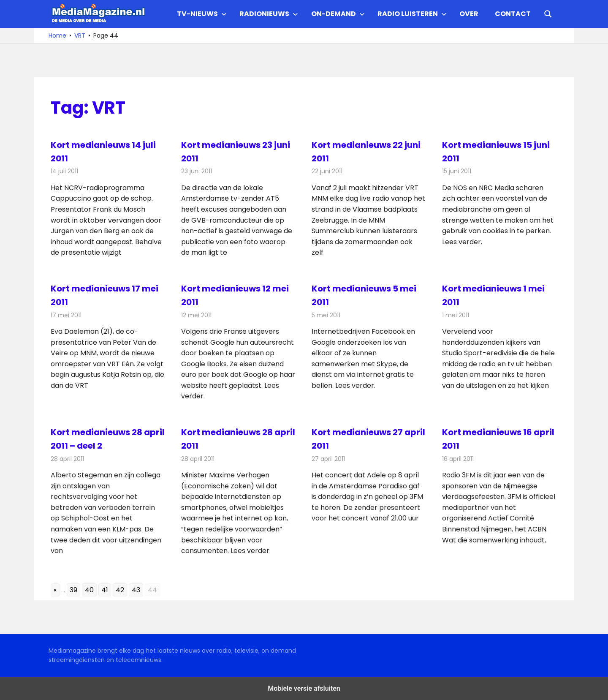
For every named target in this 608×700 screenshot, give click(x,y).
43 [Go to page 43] (136, 590)
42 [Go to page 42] (120, 590)
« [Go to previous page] (55, 590)
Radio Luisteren (412, 14)
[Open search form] (548, 13)
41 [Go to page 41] (105, 590)
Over (469, 14)
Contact (513, 14)
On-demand (338, 14)
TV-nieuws (202, 14)
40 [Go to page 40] (89, 590)
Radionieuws (269, 14)
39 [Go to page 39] (73, 590)
